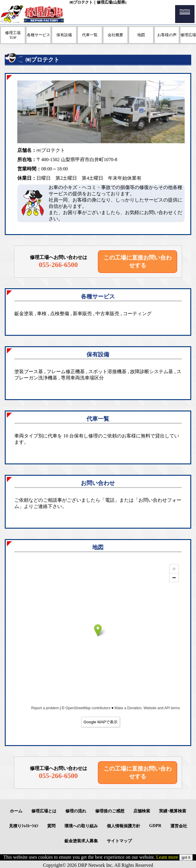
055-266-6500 (58, 265)
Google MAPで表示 (101, 722)
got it (186, 857)
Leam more (167, 857)
